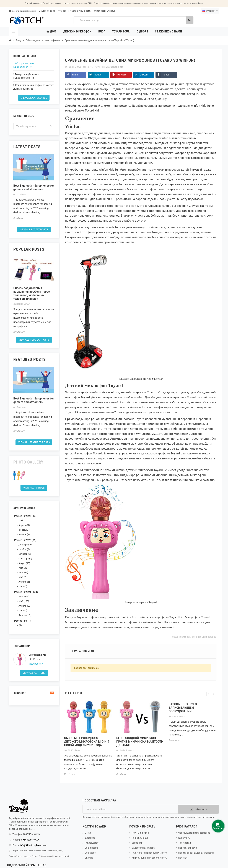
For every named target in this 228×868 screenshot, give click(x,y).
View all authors (34, 673)
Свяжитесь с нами (80, 11)
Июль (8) (23, 568)
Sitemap (89, 858)
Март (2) (23, 586)
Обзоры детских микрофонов (199, 637)
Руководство (92, 843)
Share (75, 75)
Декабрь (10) (25, 545)
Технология (185, 843)
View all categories (34, 98)
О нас (62, 11)
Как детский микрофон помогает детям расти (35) (33, 87)
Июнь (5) (23, 572)
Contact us (90, 853)
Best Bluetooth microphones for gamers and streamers (34, 187)
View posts (35, 664)
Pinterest (122, 75)
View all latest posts (34, 229)
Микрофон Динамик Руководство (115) (26, 76)
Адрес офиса (47, 11)
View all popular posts (34, 340)
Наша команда (140, 838)
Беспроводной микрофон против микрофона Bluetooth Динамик (140, 742)
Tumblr (166, 75)
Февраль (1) (25, 615)
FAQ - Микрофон (140, 833)
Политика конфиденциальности (149, 853)
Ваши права (91, 848)
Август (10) (24, 563)
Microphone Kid (37, 655)
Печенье (183, 858)
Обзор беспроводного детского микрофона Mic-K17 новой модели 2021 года (87, 742)
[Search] (133, 20)
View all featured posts (34, 442)
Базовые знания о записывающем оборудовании (183, 708)
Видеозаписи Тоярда (143, 848)
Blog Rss (34, 693)
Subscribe (199, 809)
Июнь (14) (24, 597)
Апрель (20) (25, 606)
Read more (19, 218)
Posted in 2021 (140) (26, 592)
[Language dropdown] (210, 11)
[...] (34, 829)
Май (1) (23, 521)
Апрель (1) (24, 525)
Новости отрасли (188, 848)
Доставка (90, 838)
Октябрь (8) (25, 554)
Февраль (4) (25, 530)
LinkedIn (144, 75)
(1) (20, 625)
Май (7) (23, 577)
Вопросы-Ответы (104, 11)
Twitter (98, 75)
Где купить (184, 838)
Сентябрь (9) (25, 559)
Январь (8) (24, 534)
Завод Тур (137, 843)
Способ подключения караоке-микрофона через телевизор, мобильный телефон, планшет (32, 293)
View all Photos (34, 488)
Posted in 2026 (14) (25, 516)
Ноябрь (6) (24, 549)
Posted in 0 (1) (22, 621)
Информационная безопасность (149, 858)
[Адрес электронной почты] (130, 809)
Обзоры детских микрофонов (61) (24, 65)
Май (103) (24, 601)
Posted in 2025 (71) (25, 540)
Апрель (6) (24, 582)
